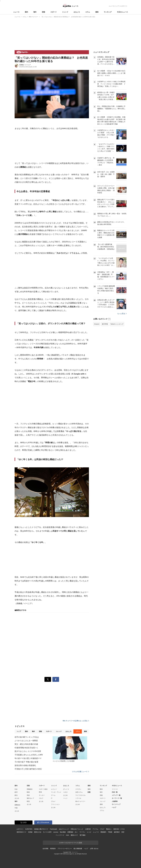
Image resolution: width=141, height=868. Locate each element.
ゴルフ (41, 798)
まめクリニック (64, 829)
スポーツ (54, 12)
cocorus (56, 832)
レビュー (54, 789)
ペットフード (60, 835)
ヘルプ (114, 807)
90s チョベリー (80, 801)
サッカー (42, 795)
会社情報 (45, 849)
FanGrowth (53, 829)
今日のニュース (122, 12)
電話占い (109, 829)
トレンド (65, 12)
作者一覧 (115, 792)
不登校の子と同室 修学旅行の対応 (28, 769)
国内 (26, 12)
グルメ (53, 801)
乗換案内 (103, 832)
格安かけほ (38, 832)
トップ (19, 731)
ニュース (16, 12)
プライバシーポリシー (65, 849)
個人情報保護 (78, 849)
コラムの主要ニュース (80, 772)
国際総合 (17, 805)
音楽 (28, 795)
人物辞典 (115, 801)
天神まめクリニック (77, 829)
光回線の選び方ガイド (41, 829)
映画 (28, 792)
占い (76, 832)
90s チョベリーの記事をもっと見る (76, 721)
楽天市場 (105, 324)
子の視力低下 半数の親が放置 (26, 762)
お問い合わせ (94, 849)
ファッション (55, 804)
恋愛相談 (70, 832)
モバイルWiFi (47, 832)
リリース (115, 789)
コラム (88, 12)
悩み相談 (63, 832)
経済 (16, 792)
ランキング (108, 12)
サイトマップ (116, 804)
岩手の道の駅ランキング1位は (27, 737)
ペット (65, 798)
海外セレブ (30, 798)
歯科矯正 (117, 832)
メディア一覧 (116, 795)
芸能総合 (30, 789)
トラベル (78, 798)
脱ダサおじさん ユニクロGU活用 (28, 751)
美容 (123, 832)
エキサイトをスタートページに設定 (71, 843)
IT (52, 798)
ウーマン (82, 832)
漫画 (97, 12)
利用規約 (53, 849)
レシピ (89, 832)
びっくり (66, 789)
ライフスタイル (80, 795)
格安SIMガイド (22, 832)
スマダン (78, 789)
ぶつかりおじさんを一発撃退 (26, 741)
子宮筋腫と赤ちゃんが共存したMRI (29, 755)
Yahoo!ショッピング (117, 324)
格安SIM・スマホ (119, 829)
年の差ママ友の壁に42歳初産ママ (28, 758)
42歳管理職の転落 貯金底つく (27, 748)
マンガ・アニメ (56, 792)
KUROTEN (29, 829)
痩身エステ (74, 835)
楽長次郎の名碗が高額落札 (25, 765)
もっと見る (122, 314)
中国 (16, 808)
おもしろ (77, 12)
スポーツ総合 (43, 789)
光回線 (30, 832)
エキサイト (124, 6)
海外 (35, 12)
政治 (16, 795)
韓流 (28, 801)
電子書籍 (82, 835)
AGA (68, 835)
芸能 (43, 12)
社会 (16, 789)
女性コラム (79, 792)
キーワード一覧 (117, 798)
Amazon (97, 324)
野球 (40, 792)
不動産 (110, 832)
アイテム (95, 829)
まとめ (17, 798)
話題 (89, 792)
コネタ (65, 792)
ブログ (102, 829)
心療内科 (88, 829)
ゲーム (53, 795)
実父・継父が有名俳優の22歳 (26, 744)
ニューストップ (114, 6)
